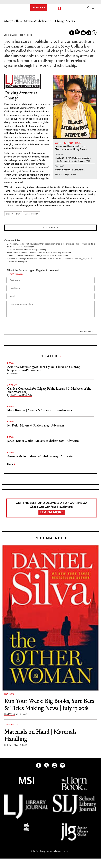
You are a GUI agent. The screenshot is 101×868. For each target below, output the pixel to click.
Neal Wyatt (10, 714)
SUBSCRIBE (39, 8)
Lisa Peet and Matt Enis (21, 395)
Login (31, 270)
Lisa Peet (14, 373)
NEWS (11, 363)
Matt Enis (9, 745)
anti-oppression (31, 214)
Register (41, 270)
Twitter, (58, 170)
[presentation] (29, 325)
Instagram (66, 170)
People (29, 35)
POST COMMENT (87, 331)
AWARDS (12, 385)
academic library (13, 214)
